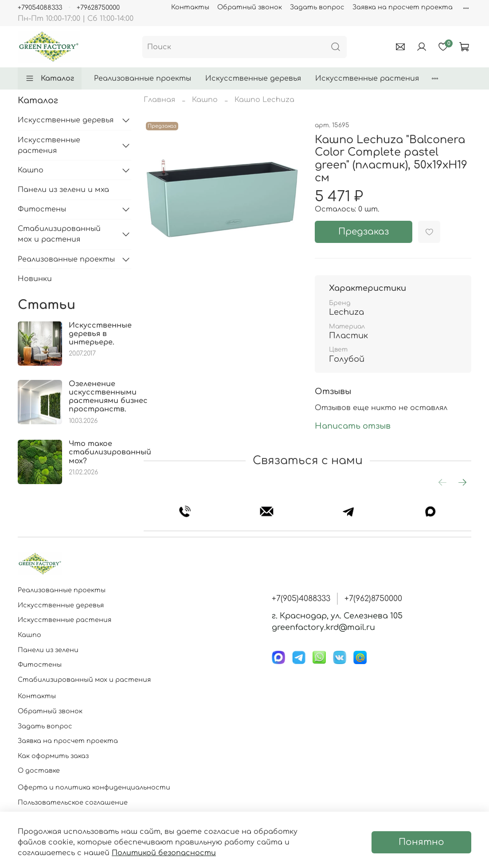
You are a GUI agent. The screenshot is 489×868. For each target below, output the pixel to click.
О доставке (39, 770)
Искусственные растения (367, 78)
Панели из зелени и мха (63, 190)
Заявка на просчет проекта (403, 7)
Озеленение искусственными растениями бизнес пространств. (108, 397)
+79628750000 (98, 8)
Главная (159, 100)
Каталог (50, 78)
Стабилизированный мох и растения (59, 234)
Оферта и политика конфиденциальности (94, 787)
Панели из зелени (48, 650)
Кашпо (205, 100)
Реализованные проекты (143, 78)
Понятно (421, 842)
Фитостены (42, 209)
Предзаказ (364, 232)
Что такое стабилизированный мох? (110, 452)
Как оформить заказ (53, 756)
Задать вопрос (317, 7)
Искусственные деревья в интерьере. (100, 334)
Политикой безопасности (164, 853)
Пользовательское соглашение (73, 802)
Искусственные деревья (253, 78)
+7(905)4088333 (301, 598)
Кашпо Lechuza (264, 100)
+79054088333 (40, 8)
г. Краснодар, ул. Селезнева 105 (337, 616)
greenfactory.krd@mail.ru (323, 627)
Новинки (35, 279)
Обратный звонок (250, 7)
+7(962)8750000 (373, 598)
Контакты (190, 7)
